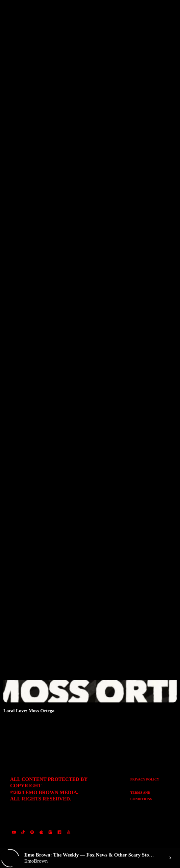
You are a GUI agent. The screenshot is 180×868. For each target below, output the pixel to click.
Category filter (33, 100)
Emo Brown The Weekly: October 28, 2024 (46, 514)
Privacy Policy (145, 780)
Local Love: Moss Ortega (29, 711)
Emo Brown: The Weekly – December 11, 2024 (50, 317)
